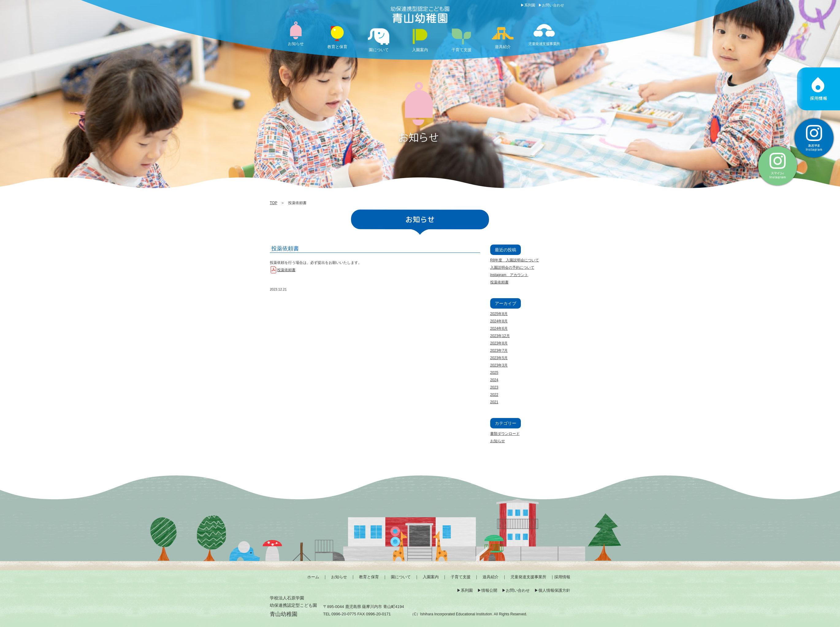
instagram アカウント (509, 275)
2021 (494, 402)
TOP (273, 203)
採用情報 (562, 577)
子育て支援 (461, 577)
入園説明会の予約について (512, 268)
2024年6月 (499, 329)
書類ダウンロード (505, 434)
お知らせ (498, 441)
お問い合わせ (553, 5)
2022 (494, 395)
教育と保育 (369, 577)
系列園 (530, 5)
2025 (494, 373)
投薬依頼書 (285, 249)
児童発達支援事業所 (528, 577)
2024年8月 (499, 321)
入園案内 (431, 577)
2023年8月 (499, 343)
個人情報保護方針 (554, 590)
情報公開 (489, 590)
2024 (494, 380)
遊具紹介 (491, 577)
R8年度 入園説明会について (515, 260)
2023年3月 (499, 365)
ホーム (313, 577)
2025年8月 (499, 314)
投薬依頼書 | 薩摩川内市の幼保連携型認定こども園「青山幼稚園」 (420, 15)
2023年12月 (500, 336)
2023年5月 (499, 358)
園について (401, 577)
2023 (494, 387)
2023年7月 (499, 351)
